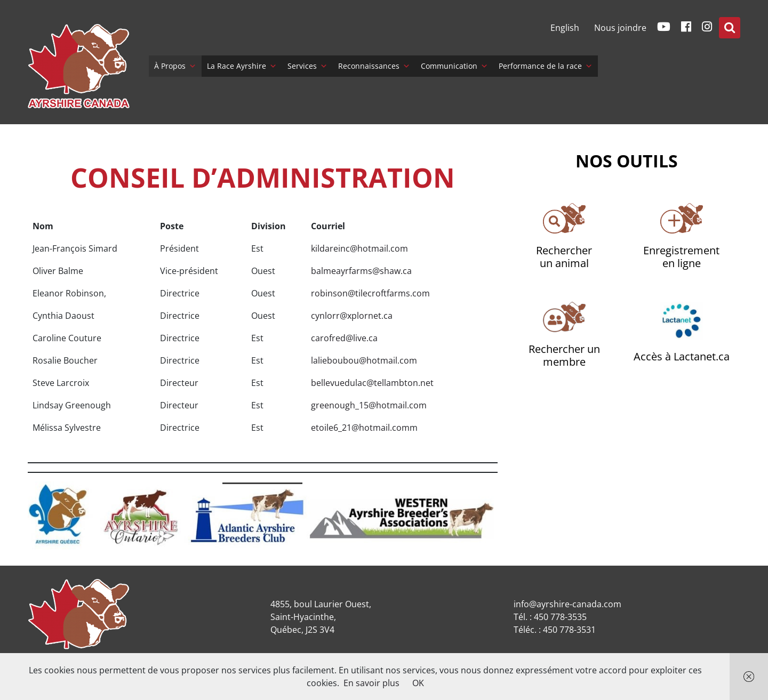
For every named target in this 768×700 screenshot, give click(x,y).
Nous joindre (620, 28)
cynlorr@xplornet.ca (352, 316)
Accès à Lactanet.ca (682, 356)
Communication (454, 66)
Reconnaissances (374, 66)
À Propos (175, 66)
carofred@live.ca (344, 338)
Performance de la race (546, 66)
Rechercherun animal (564, 257)
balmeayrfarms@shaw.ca (361, 271)
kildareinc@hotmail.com (359, 248)
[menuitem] (565, 28)
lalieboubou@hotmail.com (364, 360)
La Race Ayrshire (242, 66)
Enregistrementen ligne (681, 257)
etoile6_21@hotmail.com (360, 428)
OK (418, 683)
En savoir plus (371, 683)
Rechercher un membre (564, 355)
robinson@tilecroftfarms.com (370, 293)
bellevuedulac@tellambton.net (372, 383)
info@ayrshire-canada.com (567, 604)
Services (307, 66)
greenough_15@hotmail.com (369, 405)
